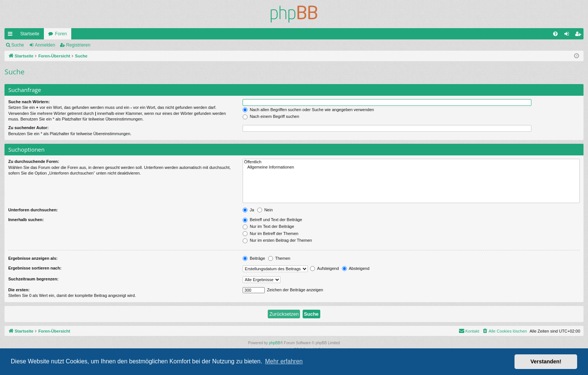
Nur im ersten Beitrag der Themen (277, 240)
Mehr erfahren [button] (284, 361)
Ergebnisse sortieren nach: (35, 268)
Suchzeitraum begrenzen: (33, 279)
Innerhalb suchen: (26, 220)
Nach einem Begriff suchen (271, 116)
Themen (279, 258)
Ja (248, 210)
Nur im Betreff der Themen (271, 233)
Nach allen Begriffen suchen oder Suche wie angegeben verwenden (308, 110)
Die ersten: (19, 290)
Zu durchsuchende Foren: (34, 161)
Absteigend (356, 268)
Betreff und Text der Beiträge (272, 220)
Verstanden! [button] (546, 361)
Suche (18, 45)
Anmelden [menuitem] (568, 35)
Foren (61, 34)
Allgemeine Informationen (411, 167)
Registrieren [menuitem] (580, 35)
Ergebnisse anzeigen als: (33, 258)
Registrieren (78, 45)
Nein (265, 210)
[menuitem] (555, 34)
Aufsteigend (325, 268)
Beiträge (254, 258)
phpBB (274, 343)
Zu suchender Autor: (28, 128)
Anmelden (45, 45)
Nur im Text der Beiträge (268, 226)
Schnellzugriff (12, 35)
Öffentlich (411, 162)
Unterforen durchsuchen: (33, 210)
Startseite (30, 34)
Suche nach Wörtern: (29, 102)
